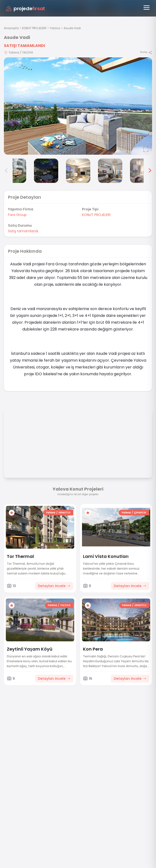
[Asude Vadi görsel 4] (46, 171)
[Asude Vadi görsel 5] (78, 171)
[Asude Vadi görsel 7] (142, 171)
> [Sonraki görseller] (150, 171)
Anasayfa (11, 28)
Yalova (55, 28)
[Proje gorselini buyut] (78, 106)
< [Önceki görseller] (6, 171)
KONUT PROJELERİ (34, 28)
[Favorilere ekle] (12, 513)
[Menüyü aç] (147, 8)
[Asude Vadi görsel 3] (14, 171)
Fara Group (17, 215)
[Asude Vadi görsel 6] (110, 171)
